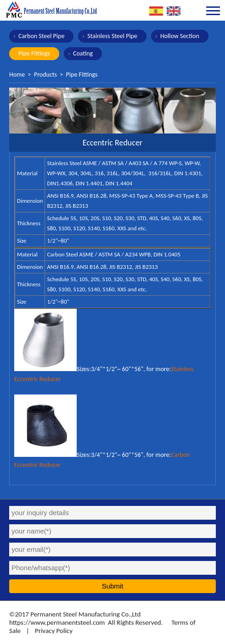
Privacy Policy (54, 631)
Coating (83, 53)
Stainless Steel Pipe (112, 36)
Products (45, 75)
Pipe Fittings (34, 53)
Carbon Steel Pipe (41, 36)
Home (17, 75)
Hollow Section (180, 36)
